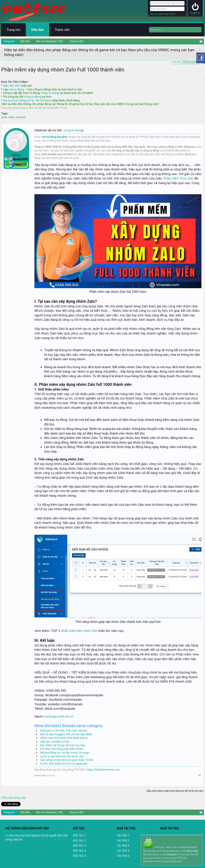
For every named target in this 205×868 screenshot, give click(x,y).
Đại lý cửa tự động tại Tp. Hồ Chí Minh (27, 100)
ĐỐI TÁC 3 (80, 846)
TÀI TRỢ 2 (123, 841)
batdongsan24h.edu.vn (59, 716)
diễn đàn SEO (12, 86)
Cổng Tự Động (50, 93)
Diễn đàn (177, 62)
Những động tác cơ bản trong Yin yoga (65, 753)
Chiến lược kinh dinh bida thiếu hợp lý (64, 738)
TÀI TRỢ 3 (123, 846)
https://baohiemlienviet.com (103, 770)
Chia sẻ (7, 798)
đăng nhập (192, 851)
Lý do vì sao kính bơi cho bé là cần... (63, 756)
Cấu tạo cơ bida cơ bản (55, 742)
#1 (200, 776)
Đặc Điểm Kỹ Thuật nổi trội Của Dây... (64, 745)
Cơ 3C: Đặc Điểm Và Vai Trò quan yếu (64, 764)
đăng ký (171, 854)
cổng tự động (33, 97)
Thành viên (62, 30)
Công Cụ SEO (26, 108)
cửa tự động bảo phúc (55, 137)
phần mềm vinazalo (14, 117)
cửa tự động (16, 89)
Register (195, 13)
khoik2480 (53, 108)
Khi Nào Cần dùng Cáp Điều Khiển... (63, 749)
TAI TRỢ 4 (123, 851)
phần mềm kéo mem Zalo (79, 631)
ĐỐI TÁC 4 (80, 851)
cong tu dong (73, 130)
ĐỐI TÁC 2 (80, 841)
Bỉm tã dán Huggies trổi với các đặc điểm (66, 734)
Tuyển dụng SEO (191, 62)
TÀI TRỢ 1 (123, 835)
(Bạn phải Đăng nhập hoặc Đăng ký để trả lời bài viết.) (175, 791)
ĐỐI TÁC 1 (80, 835)
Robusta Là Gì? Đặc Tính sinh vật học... (65, 731)
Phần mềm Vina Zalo (178, 178)
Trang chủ (13, 30)
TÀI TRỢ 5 (123, 856)
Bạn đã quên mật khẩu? (163, 14)
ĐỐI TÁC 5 (80, 856)
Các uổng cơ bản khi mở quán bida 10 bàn (67, 760)
